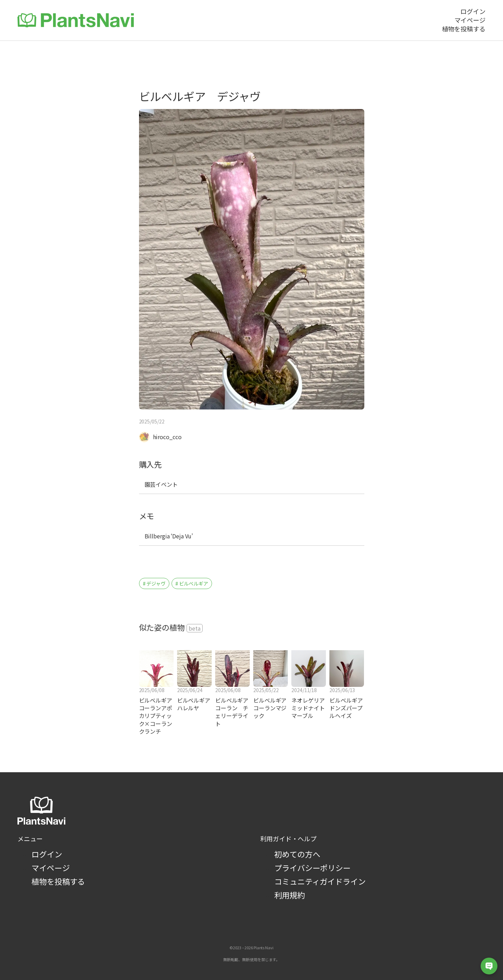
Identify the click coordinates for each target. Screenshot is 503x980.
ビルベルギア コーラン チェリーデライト (232, 712)
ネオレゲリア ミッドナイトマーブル (308, 708)
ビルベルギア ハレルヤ (194, 704)
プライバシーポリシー (312, 868)
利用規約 (290, 895)
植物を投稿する (58, 881)
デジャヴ (156, 583)
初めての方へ (297, 854)
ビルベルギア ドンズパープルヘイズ (347, 708)
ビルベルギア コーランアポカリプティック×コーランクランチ (156, 716)
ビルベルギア (194, 583)
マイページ (51, 868)
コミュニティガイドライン (320, 881)
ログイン (47, 854)
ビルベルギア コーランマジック (271, 708)
